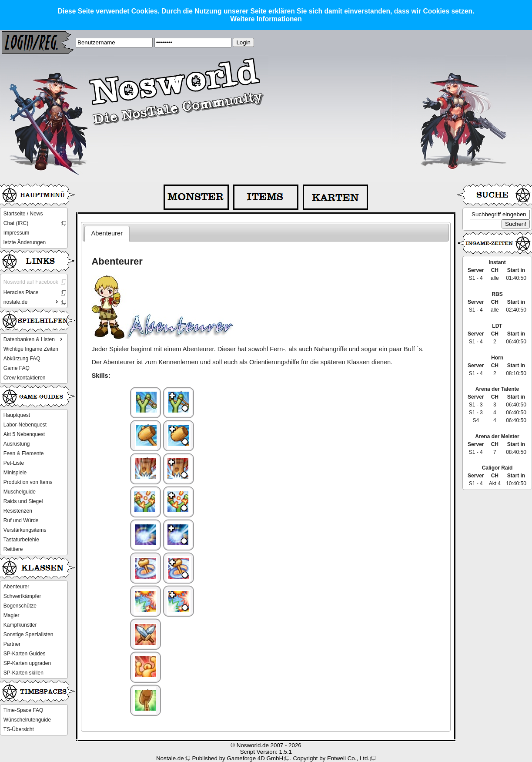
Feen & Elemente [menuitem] (24, 453)
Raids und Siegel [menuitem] (23, 501)
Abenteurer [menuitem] (16, 587)
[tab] (107, 234)
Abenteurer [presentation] (107, 233)
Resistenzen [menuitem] (18, 511)
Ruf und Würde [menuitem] (21, 520)
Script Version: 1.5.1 (266, 752)
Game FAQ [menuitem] (17, 368)
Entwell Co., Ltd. (348, 758)
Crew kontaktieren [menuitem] (25, 378)
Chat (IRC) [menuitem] (16, 223)
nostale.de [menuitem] (32, 302)
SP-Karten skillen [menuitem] (23, 673)
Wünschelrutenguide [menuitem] (27, 720)
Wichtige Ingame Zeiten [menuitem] (31, 349)
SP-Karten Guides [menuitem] (25, 654)
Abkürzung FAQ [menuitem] (22, 359)
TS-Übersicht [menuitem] (19, 729)
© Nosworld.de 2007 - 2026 (266, 745)
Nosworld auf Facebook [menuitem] (31, 282)
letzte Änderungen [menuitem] (25, 242)
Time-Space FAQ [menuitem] (23, 710)
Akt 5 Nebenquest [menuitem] (24, 434)
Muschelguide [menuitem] (20, 492)
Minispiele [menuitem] (15, 473)
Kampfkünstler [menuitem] (20, 625)
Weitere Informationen (266, 19)
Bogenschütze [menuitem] (20, 606)
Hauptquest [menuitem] (17, 415)
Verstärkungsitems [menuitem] (25, 530)
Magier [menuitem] (12, 615)
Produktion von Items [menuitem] (28, 482)
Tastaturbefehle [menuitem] (21, 540)
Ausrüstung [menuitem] (17, 444)
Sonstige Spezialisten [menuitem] (28, 634)
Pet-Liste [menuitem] (14, 463)
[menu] (34, 228)
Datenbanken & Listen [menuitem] (34, 339)
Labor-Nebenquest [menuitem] (25, 425)
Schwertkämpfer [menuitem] (22, 596)
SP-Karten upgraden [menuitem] (27, 663)
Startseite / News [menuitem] (23, 214)
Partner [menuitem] (12, 644)
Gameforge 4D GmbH (255, 758)
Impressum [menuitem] (16, 233)
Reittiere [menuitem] (13, 549)
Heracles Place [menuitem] (21, 292)
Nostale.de (170, 758)
